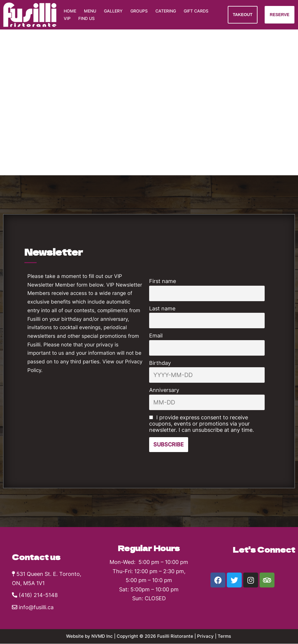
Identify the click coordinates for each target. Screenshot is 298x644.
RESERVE (279, 15)
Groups (139, 11)
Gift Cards (196, 11)
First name (163, 281)
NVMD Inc (100, 636)
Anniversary (164, 390)
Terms (228, 636)
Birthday (160, 363)
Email (156, 336)
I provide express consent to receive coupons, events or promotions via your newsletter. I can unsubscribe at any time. (202, 424)
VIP (67, 19)
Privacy (208, 636)
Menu (90, 11)
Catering (166, 11)
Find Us (86, 19)
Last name (162, 308)
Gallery (113, 11)
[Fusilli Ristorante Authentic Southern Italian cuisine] (30, 15)
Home (70, 11)
